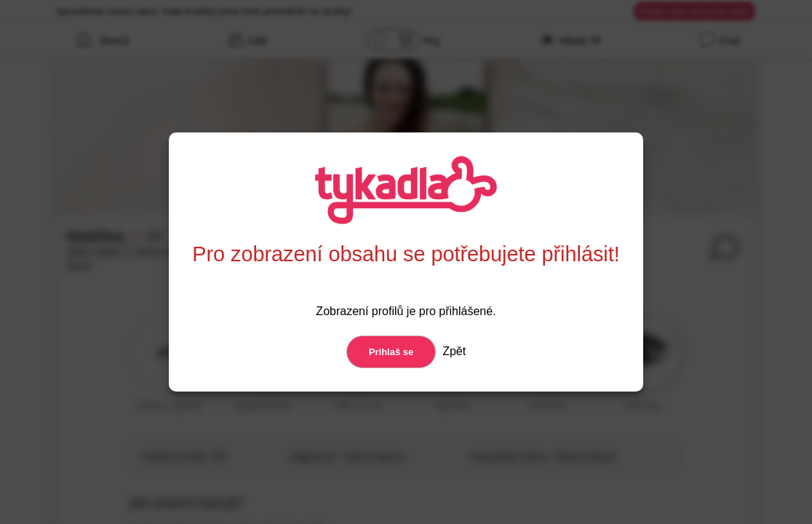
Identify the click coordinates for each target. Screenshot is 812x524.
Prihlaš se (391, 352)
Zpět (453, 351)
